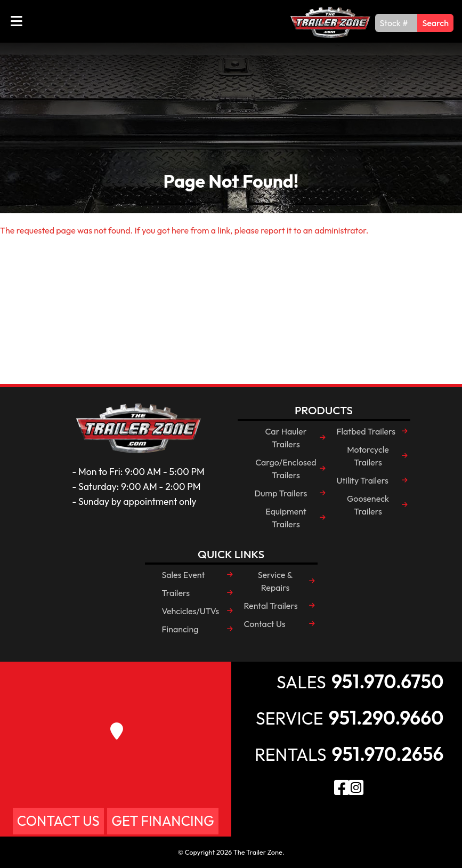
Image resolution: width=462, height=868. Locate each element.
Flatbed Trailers (366, 431)
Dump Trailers (281, 493)
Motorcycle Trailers (368, 456)
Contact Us (265, 624)
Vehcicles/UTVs (191, 611)
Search (435, 23)
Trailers (176, 593)
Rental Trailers (271, 606)
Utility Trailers (363, 480)
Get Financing (163, 821)
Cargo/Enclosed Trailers (286, 469)
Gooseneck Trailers (368, 505)
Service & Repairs (275, 581)
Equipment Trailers (286, 518)
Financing (180, 629)
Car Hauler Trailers (286, 438)
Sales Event (184, 575)
